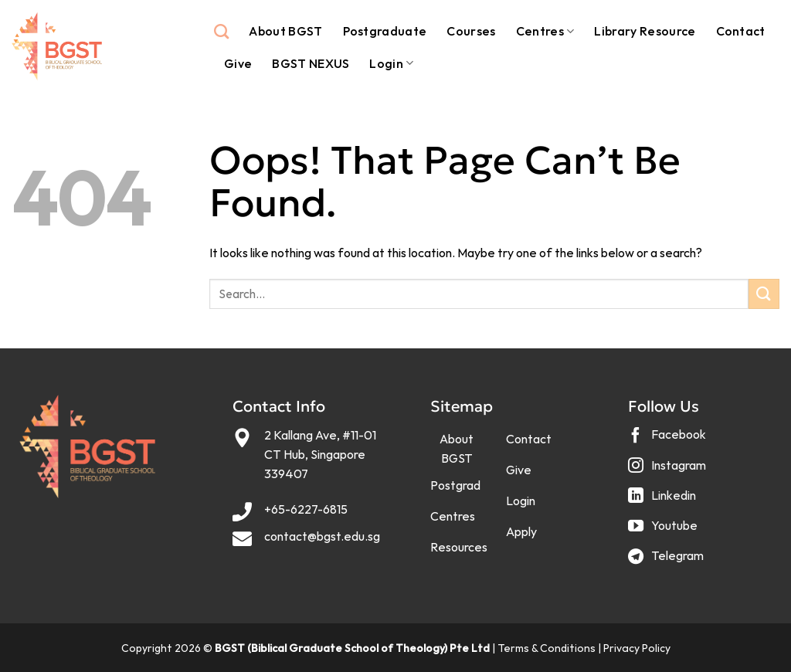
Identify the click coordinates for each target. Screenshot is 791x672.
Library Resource (645, 31)
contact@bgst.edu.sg (322, 536)
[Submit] (764, 294)
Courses (471, 31)
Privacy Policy (637, 648)
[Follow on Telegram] (668, 562)
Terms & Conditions (547, 648)
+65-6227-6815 (306, 509)
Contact (741, 31)
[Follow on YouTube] (665, 531)
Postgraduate (385, 31)
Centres (545, 31)
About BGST (285, 31)
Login (391, 63)
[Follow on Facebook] (669, 441)
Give (238, 63)
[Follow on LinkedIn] (664, 501)
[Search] (221, 31)
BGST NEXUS (311, 63)
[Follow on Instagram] (669, 471)
